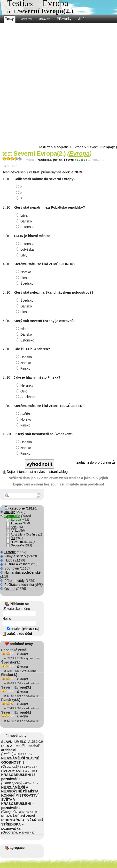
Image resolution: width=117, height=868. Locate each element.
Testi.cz (44, 147)
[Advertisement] (58, 84)
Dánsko (24, 221)
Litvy (22, 255)
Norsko (24, 272)
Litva (22, 215)
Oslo (22, 391)
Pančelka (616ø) (62, 160)
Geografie (61, 147)
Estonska (26, 244)
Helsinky (25, 385)
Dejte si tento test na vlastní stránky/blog (37, 472)
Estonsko (26, 227)
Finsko (24, 278)
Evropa (78, 147)
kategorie (17, 508)
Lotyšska (25, 249)
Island (23, 329)
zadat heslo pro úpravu (96, 462)
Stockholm (27, 397)
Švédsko (25, 283)
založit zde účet (20, 634)
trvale (13, 629)
